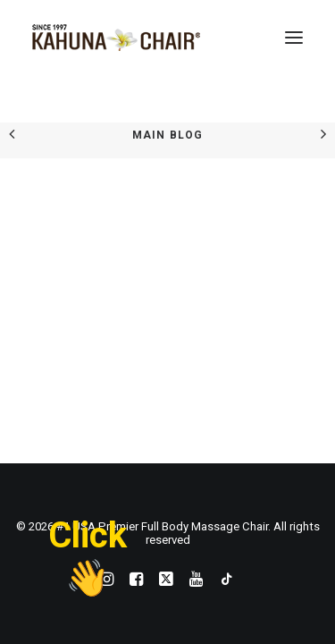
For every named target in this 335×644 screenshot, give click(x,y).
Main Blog (168, 135)
